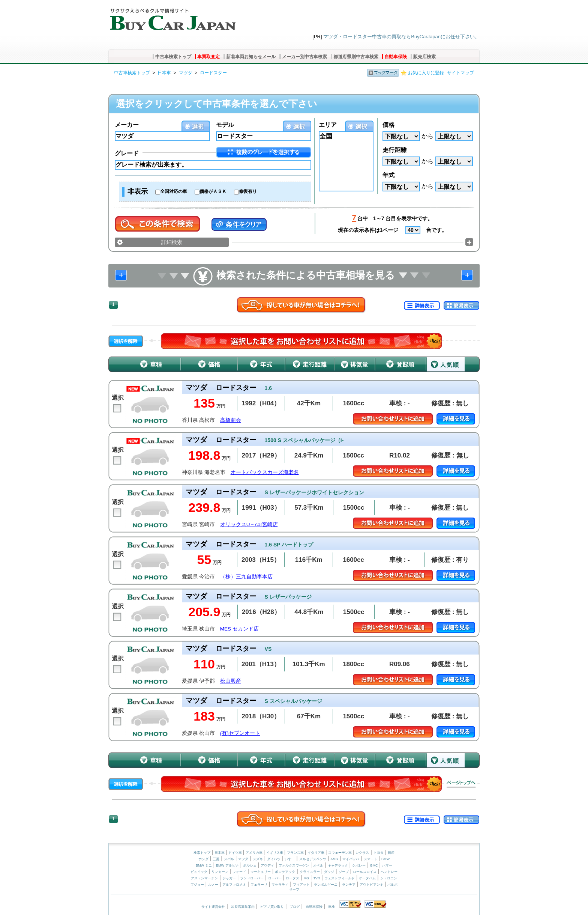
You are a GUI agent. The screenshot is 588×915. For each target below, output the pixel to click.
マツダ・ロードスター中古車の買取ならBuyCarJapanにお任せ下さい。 (401, 37)
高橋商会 (231, 420)
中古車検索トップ (173, 57)
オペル (318, 865)
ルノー (213, 885)
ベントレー (389, 872)
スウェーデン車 (340, 853)
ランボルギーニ (326, 885)
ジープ (344, 872)
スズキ (258, 859)
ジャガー (229, 878)
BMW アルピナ (227, 865)
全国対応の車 (174, 191)
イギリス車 (275, 853)
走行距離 (394, 150)
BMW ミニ (204, 865)
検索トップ (202, 853)
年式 (388, 175)
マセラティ (280, 885)
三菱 (216, 859)
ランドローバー (252, 878)
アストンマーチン (204, 878)
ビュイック (199, 872)
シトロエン (389, 878)
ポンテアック (285, 872)
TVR (316, 878)
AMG (334, 859)
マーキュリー (261, 872)
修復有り (248, 191)
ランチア (349, 885)
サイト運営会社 (213, 907)
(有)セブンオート (240, 733)
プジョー (197, 885)
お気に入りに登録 (426, 73)
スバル (229, 859)
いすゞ (290, 859)
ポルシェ (250, 865)
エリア (328, 125)
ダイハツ (274, 859)
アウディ (267, 865)
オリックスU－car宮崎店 (249, 524)
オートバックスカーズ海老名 (265, 472)
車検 (331, 907)
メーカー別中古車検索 (304, 57)
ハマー (387, 865)
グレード (127, 153)
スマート (370, 859)
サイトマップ (460, 73)
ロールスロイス (365, 872)
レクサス (362, 853)
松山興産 (231, 681)
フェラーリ (259, 885)
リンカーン (220, 872)
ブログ (295, 907)
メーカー (127, 125)
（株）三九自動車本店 (246, 577)
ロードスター (213, 73)
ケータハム (367, 878)
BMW (385, 859)
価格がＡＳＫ (213, 191)
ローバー (275, 878)
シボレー (359, 865)
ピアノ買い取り (272, 907)
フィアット (301, 885)
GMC (374, 865)
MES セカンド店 (239, 629)
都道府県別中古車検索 (356, 57)
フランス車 (296, 853)
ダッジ (329, 872)
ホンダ (203, 859)
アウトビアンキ (371, 885)
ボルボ (392, 885)
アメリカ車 (255, 853)
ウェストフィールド (340, 878)
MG (306, 878)
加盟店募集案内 (243, 907)
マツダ (186, 73)
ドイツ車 (236, 853)
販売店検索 (424, 57)
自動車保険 (396, 57)
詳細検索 (172, 242)
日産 (391, 853)
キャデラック (338, 865)
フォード (239, 872)
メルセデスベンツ (313, 859)
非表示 (138, 191)
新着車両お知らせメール (251, 57)
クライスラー (310, 872)
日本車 (164, 73)
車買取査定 (208, 57)
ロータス (292, 878)
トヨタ (379, 853)
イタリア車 (316, 853)
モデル (225, 125)
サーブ (294, 889)
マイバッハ (351, 859)
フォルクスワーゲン (294, 865)
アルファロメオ (234, 885)
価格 (388, 125)
